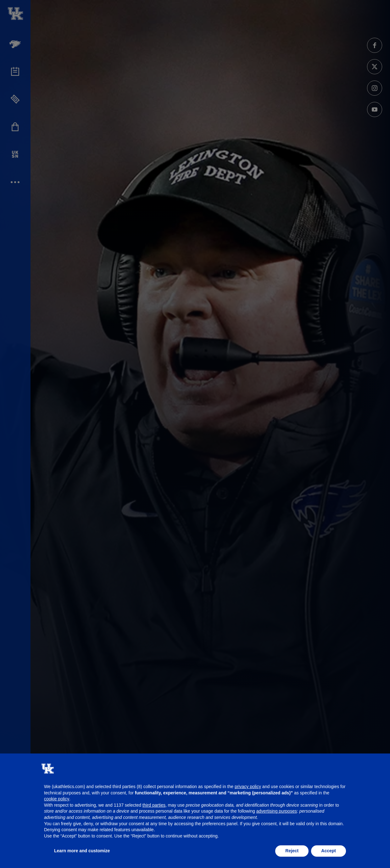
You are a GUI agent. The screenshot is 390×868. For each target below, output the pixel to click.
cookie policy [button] (57, 799)
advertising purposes (277, 811)
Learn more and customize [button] (82, 851)
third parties (154, 805)
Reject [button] (292, 851)
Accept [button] (329, 851)
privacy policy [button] (248, 787)
